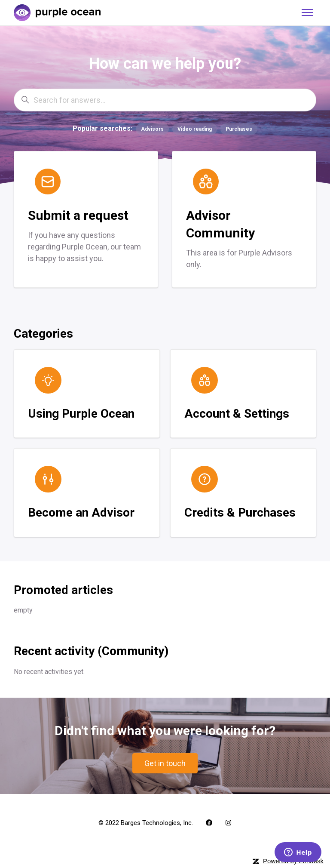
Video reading (195, 129)
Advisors (152, 129)
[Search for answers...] (165, 100)
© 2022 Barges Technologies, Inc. (146, 823)
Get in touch (165, 763)
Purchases (239, 129)
